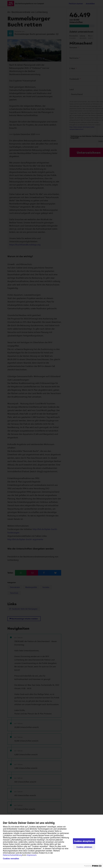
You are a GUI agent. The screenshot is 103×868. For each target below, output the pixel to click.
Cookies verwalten (11, 859)
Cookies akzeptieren (84, 841)
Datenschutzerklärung (12, 855)
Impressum (32, 855)
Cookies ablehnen (84, 847)
